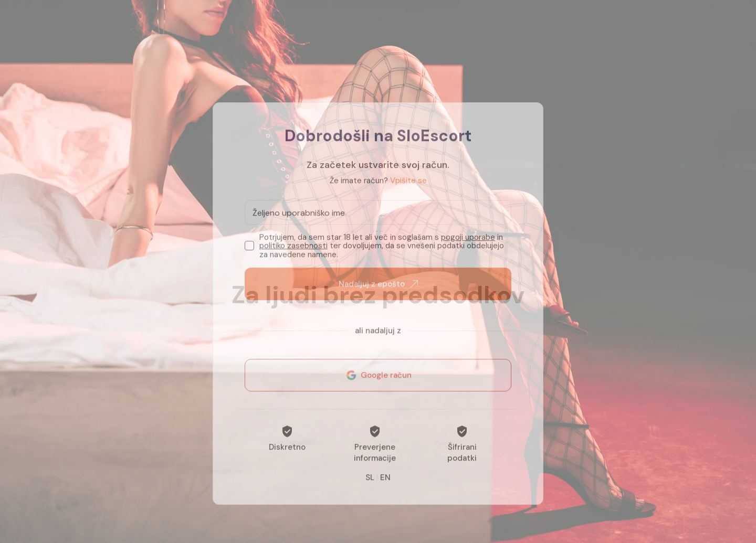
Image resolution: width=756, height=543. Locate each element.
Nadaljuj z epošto (378, 295)
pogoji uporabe (468, 248)
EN (385, 488)
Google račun (378, 386)
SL (370, 488)
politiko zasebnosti (293, 257)
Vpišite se (408, 191)
